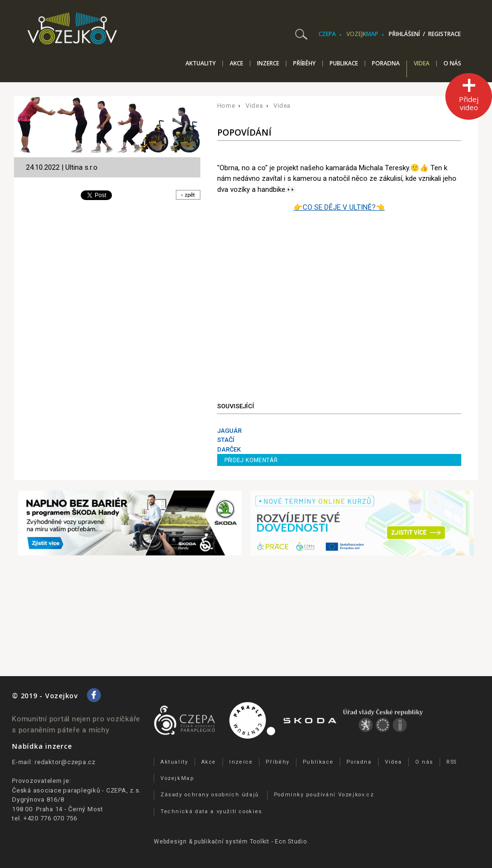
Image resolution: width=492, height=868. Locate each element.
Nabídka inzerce (42, 746)
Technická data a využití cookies (211, 811)
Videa (422, 64)
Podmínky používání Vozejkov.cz (324, 795)
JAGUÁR (229, 431)
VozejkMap (177, 778)
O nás (452, 63)
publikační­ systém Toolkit (232, 842)
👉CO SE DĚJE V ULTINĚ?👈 (339, 207)
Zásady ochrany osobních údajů (210, 795)
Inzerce (268, 63)
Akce (236, 63)
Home (226, 106)
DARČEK (229, 449)
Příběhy (304, 63)
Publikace (344, 63)
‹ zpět (187, 195)
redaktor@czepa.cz (65, 762)
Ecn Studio (291, 842)
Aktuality (201, 63)
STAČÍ (226, 440)
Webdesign (170, 842)
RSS (452, 762)
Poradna (386, 63)
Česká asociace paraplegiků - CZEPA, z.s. (76, 790)
